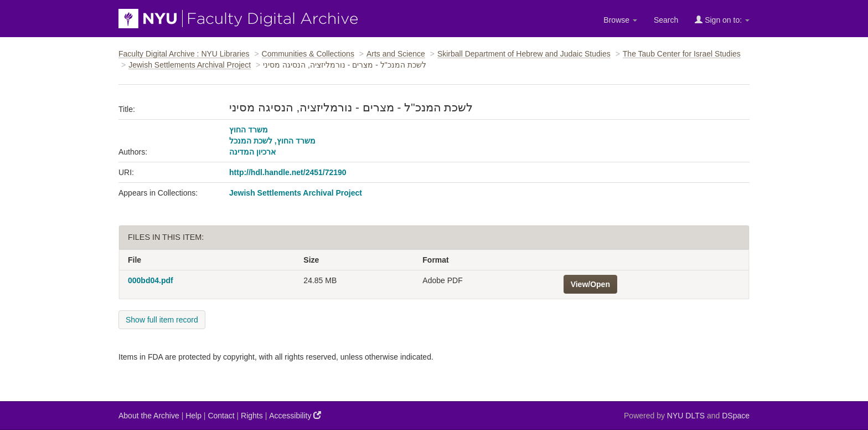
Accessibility (295, 415)
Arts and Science (396, 54)
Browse (620, 20)
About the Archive (149, 416)
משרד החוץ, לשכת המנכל (272, 141)
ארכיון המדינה (252, 152)
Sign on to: (722, 20)
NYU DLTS (686, 416)
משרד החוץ (249, 130)
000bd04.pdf (151, 280)
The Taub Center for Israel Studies (682, 54)
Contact (221, 416)
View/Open (590, 284)
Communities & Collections (308, 54)
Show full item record (162, 320)
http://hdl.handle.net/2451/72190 (288, 172)
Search (666, 20)
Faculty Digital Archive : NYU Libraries (184, 54)
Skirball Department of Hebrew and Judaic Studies (524, 54)
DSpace (736, 416)
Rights (252, 416)
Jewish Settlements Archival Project (190, 65)
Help (193, 416)
